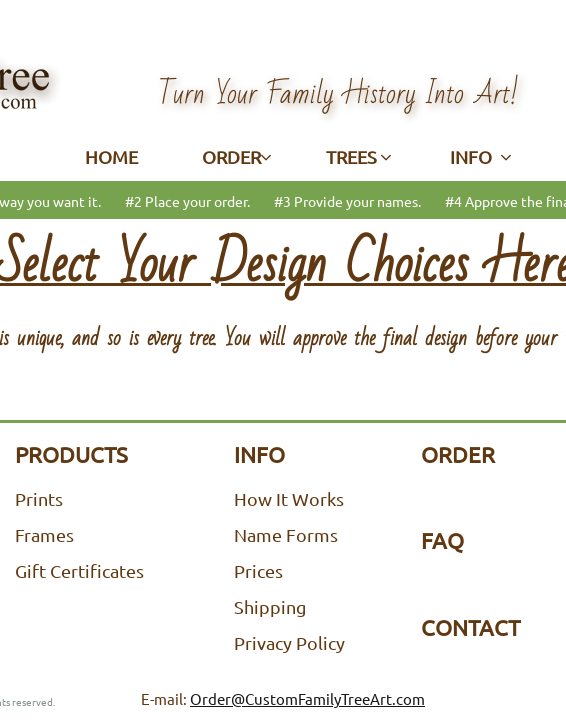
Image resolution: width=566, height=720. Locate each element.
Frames (44, 534)
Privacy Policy (289, 642)
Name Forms (286, 534)
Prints (39, 498)
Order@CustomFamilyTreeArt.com (307, 698)
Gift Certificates (79, 570)
